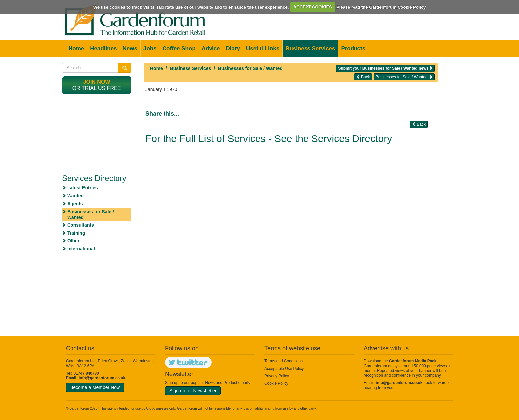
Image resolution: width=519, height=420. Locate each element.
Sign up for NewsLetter (193, 391)
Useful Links (263, 49)
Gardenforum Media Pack (413, 361)
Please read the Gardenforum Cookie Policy (381, 7)
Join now (97, 82)
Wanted (75, 196)
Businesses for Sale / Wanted (250, 68)
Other (73, 241)
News (130, 49)
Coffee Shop (179, 49)
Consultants (81, 225)
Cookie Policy (276, 383)
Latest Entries (83, 188)
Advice (211, 49)
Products (353, 49)
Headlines (103, 49)
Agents (75, 204)
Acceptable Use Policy (284, 369)
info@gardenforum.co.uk (102, 378)
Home (76, 49)
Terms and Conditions (283, 361)
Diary (233, 49)
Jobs (150, 49)
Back (363, 77)
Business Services (310, 49)
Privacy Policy (277, 376)
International (81, 249)
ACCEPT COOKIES (313, 7)
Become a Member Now (95, 387)
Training (76, 233)
